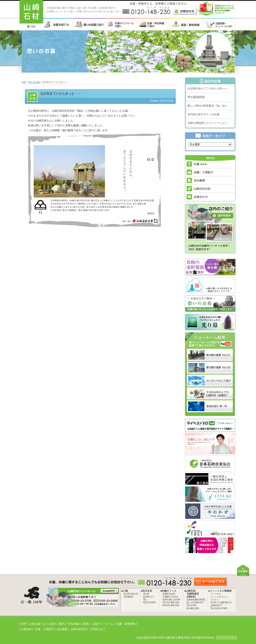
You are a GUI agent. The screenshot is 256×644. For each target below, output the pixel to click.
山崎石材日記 (78, 629)
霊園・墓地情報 (126, 624)
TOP (24, 82)
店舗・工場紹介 (44, 629)
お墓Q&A (26, 629)
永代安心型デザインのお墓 (203, 114)
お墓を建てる (37, 624)
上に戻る (243, 570)
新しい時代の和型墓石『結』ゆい (207, 106)
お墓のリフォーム (103, 624)
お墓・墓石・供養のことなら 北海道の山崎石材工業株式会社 (31, 12)
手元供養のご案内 (78, 624)
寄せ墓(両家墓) (196, 97)
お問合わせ (96, 629)
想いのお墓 (34, 82)
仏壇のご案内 (57, 624)
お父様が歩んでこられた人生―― (207, 88)
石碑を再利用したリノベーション (207, 123)
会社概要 (62, 629)
